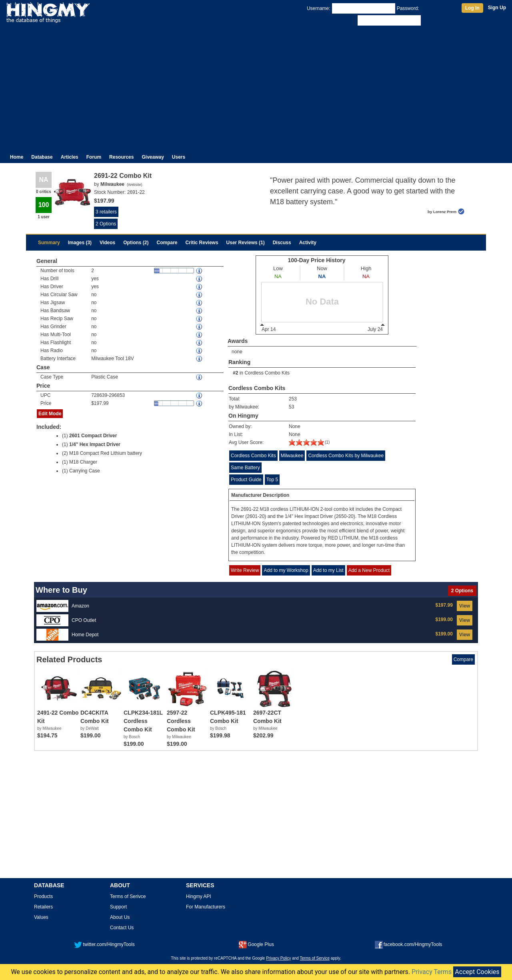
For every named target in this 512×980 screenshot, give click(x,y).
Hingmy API (199, 896)
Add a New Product (369, 570)
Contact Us (122, 928)
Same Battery (245, 468)
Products (43, 896)
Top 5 (272, 480)
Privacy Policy (278, 958)
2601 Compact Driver (93, 436)
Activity (308, 243)
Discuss (282, 243)
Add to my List (328, 570)
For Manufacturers (206, 907)
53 (291, 407)
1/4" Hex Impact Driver (95, 444)
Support (118, 907)
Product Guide (246, 480)
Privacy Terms (432, 972)
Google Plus (256, 944)
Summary (49, 243)
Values (41, 917)
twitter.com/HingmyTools (104, 944)
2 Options (106, 224)
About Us (120, 917)
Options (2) (136, 243)
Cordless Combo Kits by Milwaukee (346, 456)
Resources (121, 157)
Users (179, 157)
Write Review (245, 570)
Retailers (43, 907)
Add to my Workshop (286, 570)
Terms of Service (315, 958)
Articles (70, 157)
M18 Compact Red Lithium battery (106, 453)
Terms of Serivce (128, 896)
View (465, 606)
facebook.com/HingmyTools (409, 944)
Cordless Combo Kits (267, 373)
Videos (107, 243)
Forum (94, 157)
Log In (472, 8)
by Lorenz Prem (442, 212)
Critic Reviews (202, 243)
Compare (167, 243)
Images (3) (80, 243)
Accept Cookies (477, 972)
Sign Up (497, 8)
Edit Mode (50, 414)
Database (42, 157)
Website (134, 185)
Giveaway (153, 157)
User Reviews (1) (246, 243)
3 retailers (106, 212)
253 (293, 399)
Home (17, 157)
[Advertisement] (256, 87)
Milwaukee (292, 456)
